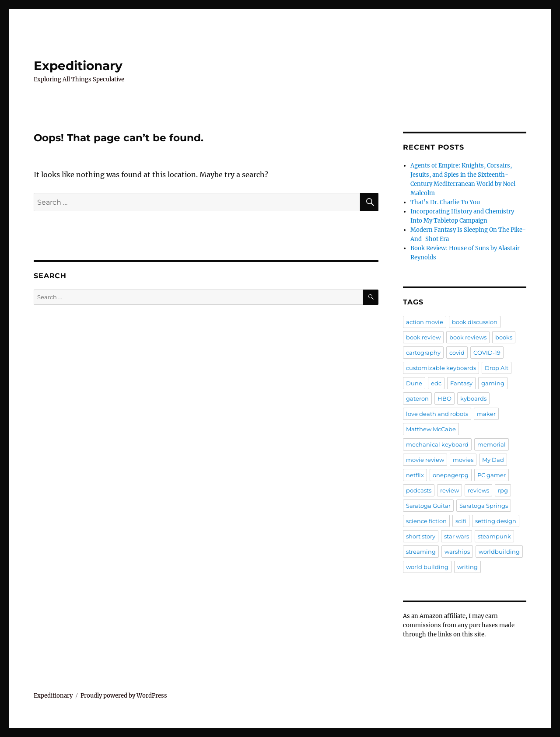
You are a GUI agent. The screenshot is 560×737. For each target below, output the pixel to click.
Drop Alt (497, 368)
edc (436, 383)
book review (423, 337)
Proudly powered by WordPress (124, 696)
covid (457, 353)
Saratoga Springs (484, 506)
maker (486, 414)
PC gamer (492, 475)
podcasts (419, 490)
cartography (423, 353)
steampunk (494, 536)
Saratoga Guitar (428, 506)
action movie (425, 322)
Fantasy (461, 383)
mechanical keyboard (437, 444)
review (450, 490)
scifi (461, 521)
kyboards (473, 398)
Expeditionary (78, 66)
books (504, 337)
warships (457, 552)
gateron (417, 398)
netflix (415, 475)
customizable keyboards (441, 368)
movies (463, 460)
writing (467, 567)
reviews (478, 490)
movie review (425, 460)
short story (421, 536)
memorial (492, 444)
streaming (421, 552)
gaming (493, 383)
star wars (457, 536)
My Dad (493, 460)
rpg (503, 490)
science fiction (426, 521)
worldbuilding (499, 552)
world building (427, 567)
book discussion (475, 322)
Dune (414, 383)
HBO (444, 398)
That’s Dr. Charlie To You (445, 202)
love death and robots (437, 414)
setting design (496, 521)
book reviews (468, 337)
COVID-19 (487, 353)
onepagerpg (451, 475)
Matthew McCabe (431, 429)
